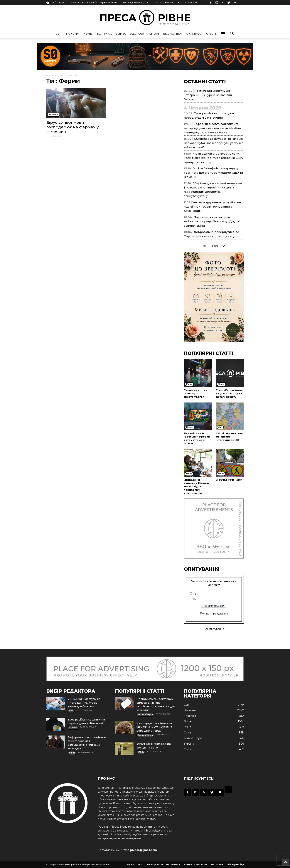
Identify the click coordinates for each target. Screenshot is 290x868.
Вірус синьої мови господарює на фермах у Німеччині (72, 127)
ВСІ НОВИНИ (214, 246)
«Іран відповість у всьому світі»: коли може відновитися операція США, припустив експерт (214, 158)
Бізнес (121, 34)
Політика (104, 34)
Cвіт (59, 34)
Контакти (217, 865)
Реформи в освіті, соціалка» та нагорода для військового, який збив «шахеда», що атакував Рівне (212, 128)
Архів (131, 865)
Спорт (154, 34)
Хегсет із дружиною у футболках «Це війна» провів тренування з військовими (213, 207)
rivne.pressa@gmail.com (140, 850)
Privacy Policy (235, 865)
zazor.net (104, 865)
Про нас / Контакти (165, 3)
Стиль (211, 34)
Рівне (87, 34)
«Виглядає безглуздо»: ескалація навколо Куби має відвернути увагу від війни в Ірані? (214, 143)
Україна (72, 34)
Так (195, 594)
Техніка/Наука (193, 738)
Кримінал (194, 34)
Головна (51, 75)
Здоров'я (138, 34)
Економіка (173, 34)
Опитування (155, 865)
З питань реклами (187, 3)
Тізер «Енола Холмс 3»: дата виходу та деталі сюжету (230, 393)
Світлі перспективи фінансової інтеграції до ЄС (229, 437)
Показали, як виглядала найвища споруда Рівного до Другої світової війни (212, 221)
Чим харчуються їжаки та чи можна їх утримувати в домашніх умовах (155, 727)
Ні (194, 599)
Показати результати (214, 614)
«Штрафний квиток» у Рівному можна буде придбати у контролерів (197, 486)
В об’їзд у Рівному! (229, 480)
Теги (62, 75)
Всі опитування (214, 629)
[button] (223, 34)
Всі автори (173, 865)
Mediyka (70, 865)
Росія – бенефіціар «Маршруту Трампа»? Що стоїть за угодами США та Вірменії (213, 173)
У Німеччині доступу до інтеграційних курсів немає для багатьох (208, 95)
